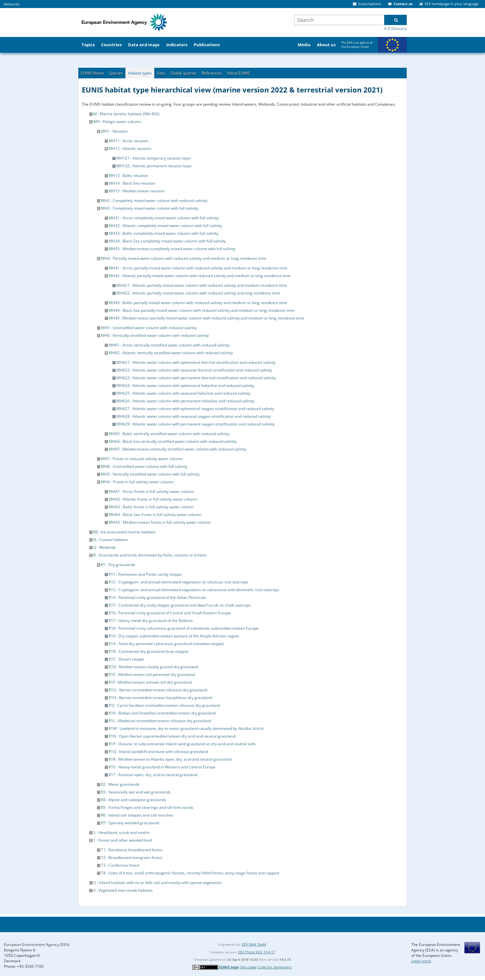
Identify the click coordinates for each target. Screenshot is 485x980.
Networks (12, 4)
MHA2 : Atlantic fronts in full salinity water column (153, 499)
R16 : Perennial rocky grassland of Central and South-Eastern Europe (170, 613)
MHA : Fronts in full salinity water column (137, 482)
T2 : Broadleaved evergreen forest (132, 857)
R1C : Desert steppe (126, 659)
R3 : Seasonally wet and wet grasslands (136, 792)
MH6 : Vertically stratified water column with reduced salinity (155, 335)
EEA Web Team (254, 944)
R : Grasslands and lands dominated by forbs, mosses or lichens (150, 555)
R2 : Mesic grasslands (120, 784)
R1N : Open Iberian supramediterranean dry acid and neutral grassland (172, 736)
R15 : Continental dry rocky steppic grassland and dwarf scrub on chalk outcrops (180, 605)
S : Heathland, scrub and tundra (121, 832)
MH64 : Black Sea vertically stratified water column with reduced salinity (173, 441)
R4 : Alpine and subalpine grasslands (134, 800)
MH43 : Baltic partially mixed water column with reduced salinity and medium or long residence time (198, 303)
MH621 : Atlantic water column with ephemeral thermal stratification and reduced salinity (196, 362)
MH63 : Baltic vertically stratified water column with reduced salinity (169, 434)
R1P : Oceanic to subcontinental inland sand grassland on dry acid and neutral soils (182, 744)
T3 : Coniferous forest (120, 865)
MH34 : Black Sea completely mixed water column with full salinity (167, 241)
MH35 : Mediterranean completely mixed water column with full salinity (172, 249)
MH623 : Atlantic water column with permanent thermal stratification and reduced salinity (196, 378)
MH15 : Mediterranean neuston (137, 191)
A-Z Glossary (395, 28)
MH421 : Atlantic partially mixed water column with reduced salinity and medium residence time (202, 285)
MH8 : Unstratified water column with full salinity (144, 466)
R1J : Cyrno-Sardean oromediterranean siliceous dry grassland (164, 705)
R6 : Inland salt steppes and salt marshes (137, 815)
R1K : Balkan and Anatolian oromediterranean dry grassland (162, 713)
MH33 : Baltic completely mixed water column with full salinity (164, 233)
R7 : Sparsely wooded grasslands (130, 823)
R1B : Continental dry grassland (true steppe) (149, 651)
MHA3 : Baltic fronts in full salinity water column (151, 507)
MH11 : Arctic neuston (128, 141)
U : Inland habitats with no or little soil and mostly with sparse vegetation (157, 883)
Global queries (184, 73)
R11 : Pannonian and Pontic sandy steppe (145, 574)
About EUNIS (238, 73)
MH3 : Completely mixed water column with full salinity (150, 208)
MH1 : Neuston (114, 131)
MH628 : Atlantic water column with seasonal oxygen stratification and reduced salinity (194, 416)
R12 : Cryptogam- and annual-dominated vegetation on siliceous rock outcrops (178, 582)
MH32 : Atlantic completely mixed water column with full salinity (165, 226)
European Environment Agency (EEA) (37, 945)
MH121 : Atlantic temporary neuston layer (154, 158)
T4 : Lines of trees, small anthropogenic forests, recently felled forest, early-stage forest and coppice (190, 873)
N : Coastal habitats (111, 540)
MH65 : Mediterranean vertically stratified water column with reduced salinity (178, 449)
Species (116, 73)
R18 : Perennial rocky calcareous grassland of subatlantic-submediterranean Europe (184, 628)
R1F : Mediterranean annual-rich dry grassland (150, 682)
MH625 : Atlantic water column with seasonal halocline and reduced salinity (183, 393)
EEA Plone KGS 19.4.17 (256, 952)
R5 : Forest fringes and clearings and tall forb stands (147, 807)
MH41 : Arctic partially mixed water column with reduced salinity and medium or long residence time (198, 268)
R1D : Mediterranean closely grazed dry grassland (153, 667)
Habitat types (140, 73)
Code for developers (275, 967)
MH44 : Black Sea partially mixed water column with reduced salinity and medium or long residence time (202, 310)
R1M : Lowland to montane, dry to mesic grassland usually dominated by (186, 728)
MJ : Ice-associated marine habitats (124, 532)
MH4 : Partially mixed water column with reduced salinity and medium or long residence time (184, 258)
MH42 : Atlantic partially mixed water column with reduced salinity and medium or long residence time (200, 276)
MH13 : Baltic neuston (128, 175)
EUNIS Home (92, 73)
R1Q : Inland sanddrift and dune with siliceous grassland (158, 752)
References (212, 73)
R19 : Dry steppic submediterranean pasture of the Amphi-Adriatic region (174, 636)
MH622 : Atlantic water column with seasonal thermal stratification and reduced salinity (194, 370)
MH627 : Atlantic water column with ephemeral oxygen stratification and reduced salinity (195, 409)
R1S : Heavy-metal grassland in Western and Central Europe (162, 767)
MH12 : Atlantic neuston (130, 149)
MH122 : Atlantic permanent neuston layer (154, 166)
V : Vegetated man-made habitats (123, 890)
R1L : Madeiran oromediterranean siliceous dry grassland (160, 721)
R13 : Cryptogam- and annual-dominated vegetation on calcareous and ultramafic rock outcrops (194, 590)
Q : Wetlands (105, 547)
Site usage (248, 967)
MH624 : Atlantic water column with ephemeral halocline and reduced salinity (185, 385)
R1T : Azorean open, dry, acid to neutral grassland (153, 775)
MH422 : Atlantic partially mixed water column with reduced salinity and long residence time (198, 293)
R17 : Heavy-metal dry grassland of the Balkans (151, 621)
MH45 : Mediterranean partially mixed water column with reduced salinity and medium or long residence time (206, 318)
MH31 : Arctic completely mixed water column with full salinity (164, 218)
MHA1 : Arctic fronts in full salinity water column (151, 491)
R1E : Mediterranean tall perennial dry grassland (152, 674)
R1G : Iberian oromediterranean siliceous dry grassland (158, 690)
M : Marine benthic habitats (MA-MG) (126, 114)
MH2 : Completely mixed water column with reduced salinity (154, 201)
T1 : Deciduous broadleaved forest (132, 850)
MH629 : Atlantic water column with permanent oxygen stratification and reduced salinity (196, 424)
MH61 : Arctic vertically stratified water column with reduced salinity (169, 345)
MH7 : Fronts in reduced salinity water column (142, 459)
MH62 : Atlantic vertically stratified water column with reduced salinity (171, 353)
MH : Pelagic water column (117, 122)
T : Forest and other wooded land (123, 840)
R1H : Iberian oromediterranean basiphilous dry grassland (160, 698)
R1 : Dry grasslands (118, 565)
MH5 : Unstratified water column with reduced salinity (149, 328)
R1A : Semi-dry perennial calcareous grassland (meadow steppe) (166, 644)
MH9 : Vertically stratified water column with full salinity (150, 474)
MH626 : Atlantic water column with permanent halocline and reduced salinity (185, 401)
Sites (161, 73)
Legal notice (421, 961)
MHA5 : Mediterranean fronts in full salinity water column (160, 522)
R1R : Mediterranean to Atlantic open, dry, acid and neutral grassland (170, 759)
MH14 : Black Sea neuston (132, 183)
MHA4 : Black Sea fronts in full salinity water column (155, 515)
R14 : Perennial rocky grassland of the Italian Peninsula (157, 597)
